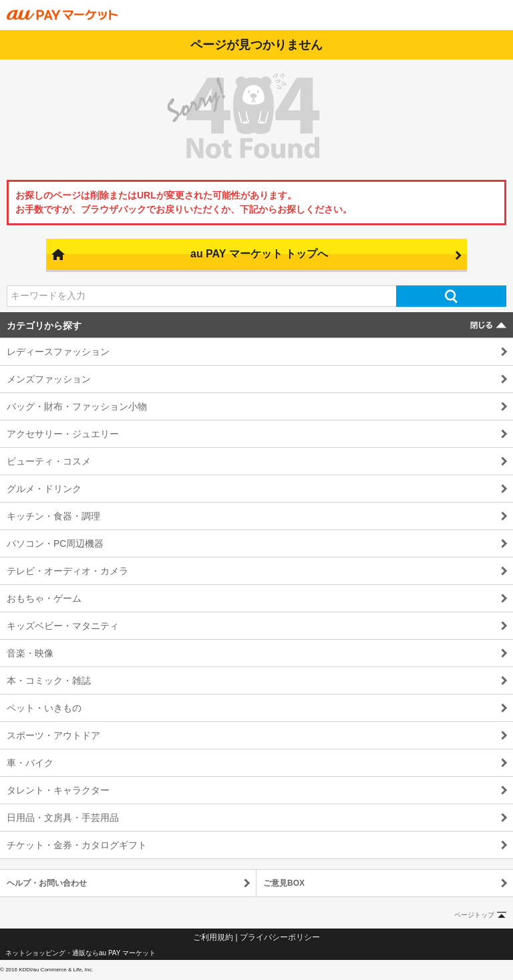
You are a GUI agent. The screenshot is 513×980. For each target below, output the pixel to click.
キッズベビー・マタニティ (63, 626)
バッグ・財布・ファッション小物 (77, 406)
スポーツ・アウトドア (53, 735)
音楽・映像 (30, 653)
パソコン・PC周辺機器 (55, 543)
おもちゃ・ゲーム (44, 598)
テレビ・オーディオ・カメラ (67, 571)
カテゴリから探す (44, 326)
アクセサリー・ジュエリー (63, 434)
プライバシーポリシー (280, 937)
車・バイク (30, 763)
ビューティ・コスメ (49, 461)
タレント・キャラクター (58, 790)
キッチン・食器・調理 (53, 516)
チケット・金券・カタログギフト (77, 845)
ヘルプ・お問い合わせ (47, 883)
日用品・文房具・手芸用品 (63, 818)
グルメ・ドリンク (44, 489)
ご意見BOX (284, 883)
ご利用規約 (213, 937)
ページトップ (474, 915)
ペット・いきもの (44, 708)
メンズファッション (49, 379)
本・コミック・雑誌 (49, 681)
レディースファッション (58, 352)
